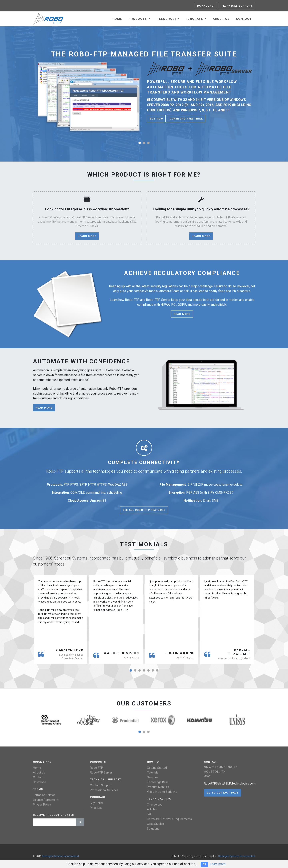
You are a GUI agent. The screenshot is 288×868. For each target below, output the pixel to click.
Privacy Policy (42, 805)
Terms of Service (44, 795)
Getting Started (157, 768)
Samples (153, 777)
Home (117, 19)
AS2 (124, 485)
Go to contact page (223, 793)
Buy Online (97, 803)
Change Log (155, 805)
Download (205, 6)
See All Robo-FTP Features (144, 510)
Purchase (195, 19)
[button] (140, 143)
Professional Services (104, 790)
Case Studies (155, 824)
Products (138, 19)
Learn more (218, 864)
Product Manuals (158, 787)
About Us (221, 19)
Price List (96, 808)
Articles (152, 809)
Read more (182, 314)
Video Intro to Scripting (162, 792)
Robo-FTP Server (101, 773)
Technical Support (237, 6)
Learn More (87, 236)
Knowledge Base (158, 782)
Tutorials (153, 773)
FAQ (150, 814)
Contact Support (101, 785)
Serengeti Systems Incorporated (60, 856)
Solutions (153, 829)
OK (204, 864)
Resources (167, 19)
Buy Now (156, 119)
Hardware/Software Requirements (169, 819)
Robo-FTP (96, 768)
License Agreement (46, 800)
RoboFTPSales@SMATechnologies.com (230, 784)
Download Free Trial (186, 119)
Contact (244, 19)
